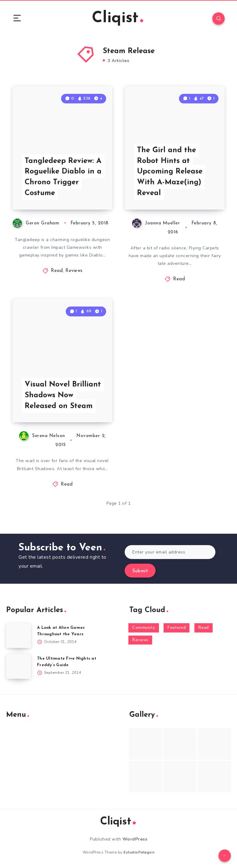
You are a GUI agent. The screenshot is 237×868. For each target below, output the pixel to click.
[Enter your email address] (170, 552)
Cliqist (118, 18)
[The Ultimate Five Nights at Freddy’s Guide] (19, 666)
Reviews (74, 271)
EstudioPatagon (139, 852)
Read (57, 271)
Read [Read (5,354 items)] (204, 628)
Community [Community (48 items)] (144, 628)
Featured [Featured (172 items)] (177, 628)
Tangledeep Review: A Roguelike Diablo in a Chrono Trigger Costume (63, 177)
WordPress (135, 839)
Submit (140, 571)
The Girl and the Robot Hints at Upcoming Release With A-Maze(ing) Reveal (170, 172)
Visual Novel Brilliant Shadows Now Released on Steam (63, 395)
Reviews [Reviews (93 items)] (140, 640)
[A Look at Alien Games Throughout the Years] (19, 636)
